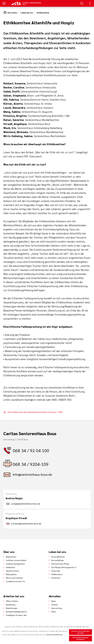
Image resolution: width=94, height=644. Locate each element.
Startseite (12, 13)
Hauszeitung (57, 608)
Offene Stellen (12, 601)
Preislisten (56, 578)
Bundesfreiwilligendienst (16, 612)
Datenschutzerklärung (27, 627)
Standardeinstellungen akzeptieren (80, 639)
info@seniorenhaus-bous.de (32, 474)
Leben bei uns (27, 13)
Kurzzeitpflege (58, 560)
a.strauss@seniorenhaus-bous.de (26, 523)
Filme (54, 612)
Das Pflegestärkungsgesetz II (64, 567)
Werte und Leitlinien (15, 578)
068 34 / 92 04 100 (31, 450)
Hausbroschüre (12, 571)
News (54, 601)
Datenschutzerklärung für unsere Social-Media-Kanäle (64, 627)
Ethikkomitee (43, 13)
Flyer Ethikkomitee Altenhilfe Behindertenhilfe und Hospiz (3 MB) (35, 412)
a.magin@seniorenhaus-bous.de (26, 504)
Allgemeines (11, 557)
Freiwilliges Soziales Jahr (16, 615)
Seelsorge (56, 571)
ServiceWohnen (58, 557)
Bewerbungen (12, 608)
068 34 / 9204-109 (31, 464)
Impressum (10, 627)
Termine (55, 605)
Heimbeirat (11, 567)
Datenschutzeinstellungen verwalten (80, 632)
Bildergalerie (11, 574)
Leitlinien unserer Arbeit (16, 560)
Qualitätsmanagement (15, 564)
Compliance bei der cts (16, 581)
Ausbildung (11, 605)
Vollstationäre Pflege (60, 564)
